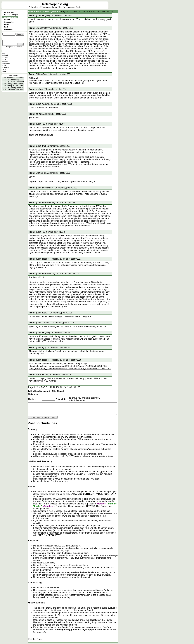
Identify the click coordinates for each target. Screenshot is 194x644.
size (4, 69)
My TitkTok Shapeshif (15, 82)
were (4, 71)
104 (107, 12)
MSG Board (13, 76)
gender (5, 61)
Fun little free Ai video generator (44, 12)
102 (99, 12)
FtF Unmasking (13, 80)
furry (4, 59)
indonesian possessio (15, 78)
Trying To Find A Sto (15, 86)
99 (87, 12)
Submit (7, 20)
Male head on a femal (15, 90)
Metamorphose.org (55, 4)
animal (5, 55)
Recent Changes (11, 15)
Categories (9, 22)
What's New (9, 12)
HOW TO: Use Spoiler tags (99, 506)
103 (103, 12)
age (4, 53)
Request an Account (14, 47)
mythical (6, 67)
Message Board (11, 17)
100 (91, 12)
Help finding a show (15, 88)
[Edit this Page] (35, 639)
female (5, 57)
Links (7, 24)
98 (84, 12)
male (4, 65)
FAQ (6, 27)
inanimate (6, 63)
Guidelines (9, 29)
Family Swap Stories (15, 84)
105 (111, 12)
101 (95, 12)
